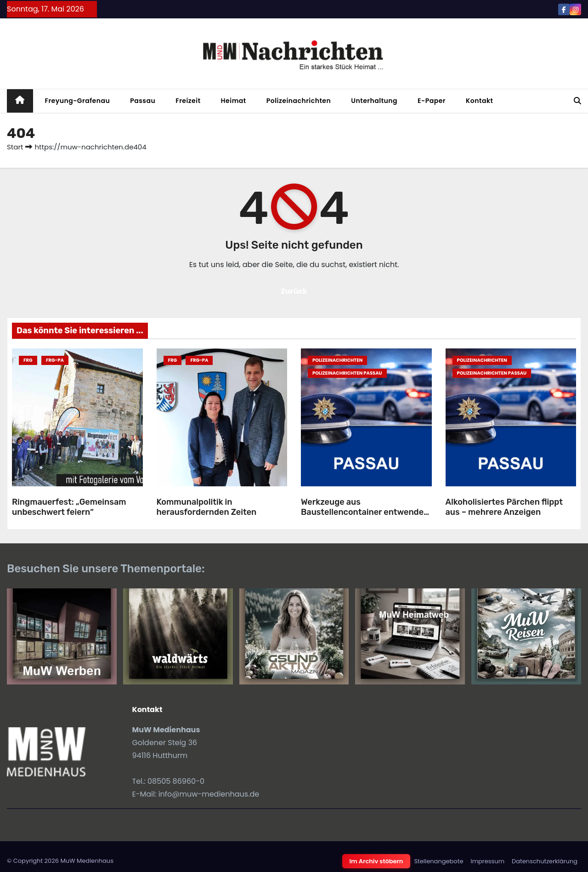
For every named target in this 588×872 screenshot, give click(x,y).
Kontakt (480, 101)
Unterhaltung (374, 101)
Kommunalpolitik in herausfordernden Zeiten (207, 507)
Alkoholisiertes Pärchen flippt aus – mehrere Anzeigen (504, 507)
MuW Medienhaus (87, 861)
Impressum (487, 861)
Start (15, 147)
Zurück (294, 291)
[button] (577, 101)
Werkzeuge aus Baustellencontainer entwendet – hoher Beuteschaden (364, 512)
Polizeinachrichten (299, 101)
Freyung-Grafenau (78, 101)
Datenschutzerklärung (545, 861)
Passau (143, 101)
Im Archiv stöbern (376, 861)
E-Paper (432, 101)
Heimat (234, 101)
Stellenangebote (438, 861)
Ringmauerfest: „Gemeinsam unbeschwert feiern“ (69, 507)
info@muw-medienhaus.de (209, 794)
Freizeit (188, 101)
